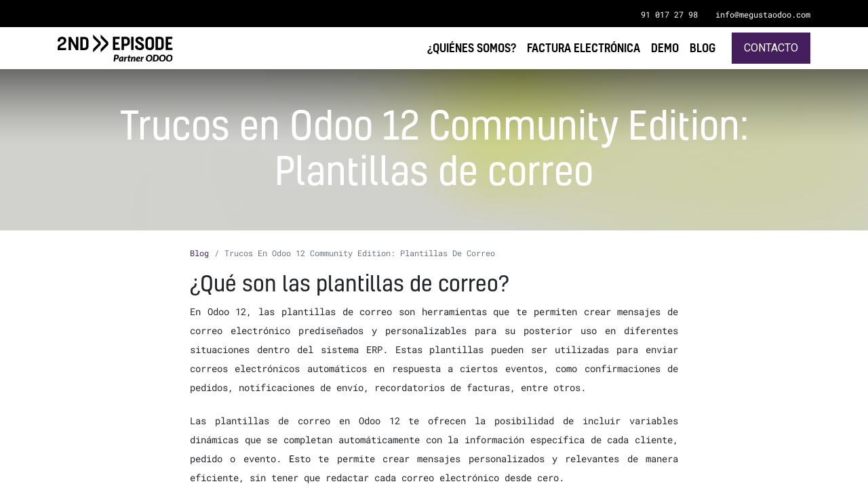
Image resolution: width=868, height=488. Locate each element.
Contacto (771, 48)
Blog (199, 253)
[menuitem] (703, 48)
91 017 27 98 (669, 14)
